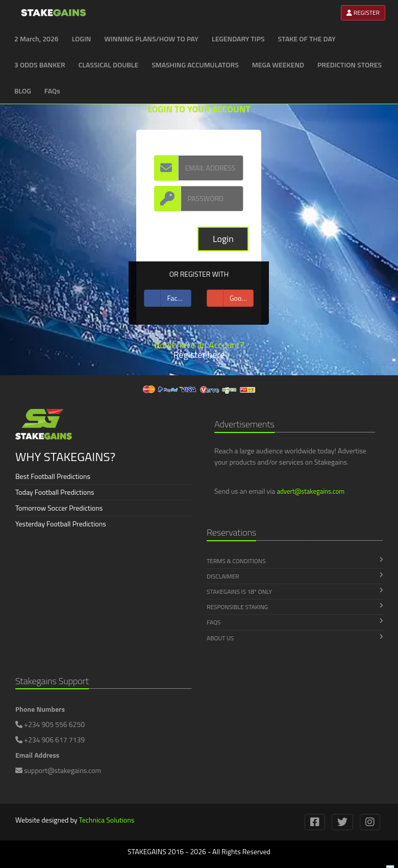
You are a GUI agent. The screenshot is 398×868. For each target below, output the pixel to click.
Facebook (168, 298)
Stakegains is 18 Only (295, 592)
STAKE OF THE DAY (307, 39)
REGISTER (363, 13)
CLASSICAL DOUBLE (108, 65)
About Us (295, 638)
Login (223, 239)
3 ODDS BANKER (40, 65)
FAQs (52, 91)
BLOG (23, 91)
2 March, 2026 (36, 39)
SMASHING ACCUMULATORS (195, 65)
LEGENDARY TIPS (238, 39)
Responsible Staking (295, 607)
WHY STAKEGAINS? (65, 456)
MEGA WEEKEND (278, 65)
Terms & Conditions (295, 561)
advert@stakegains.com (310, 491)
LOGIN (82, 39)
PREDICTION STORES (350, 65)
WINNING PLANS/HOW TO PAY (151, 39)
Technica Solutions (107, 820)
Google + (230, 298)
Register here (199, 355)
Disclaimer (295, 576)
